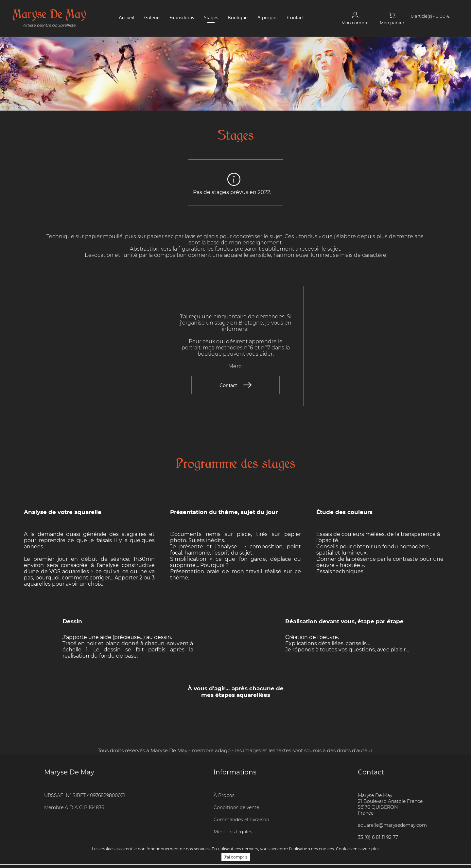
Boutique (238, 17)
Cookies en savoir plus (358, 849)
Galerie (152, 17)
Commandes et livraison (241, 820)
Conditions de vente (236, 807)
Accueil (127, 17)
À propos (267, 17)
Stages (211, 17)
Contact (296, 17)
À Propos (224, 795)
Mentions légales (233, 832)
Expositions (182, 17)
